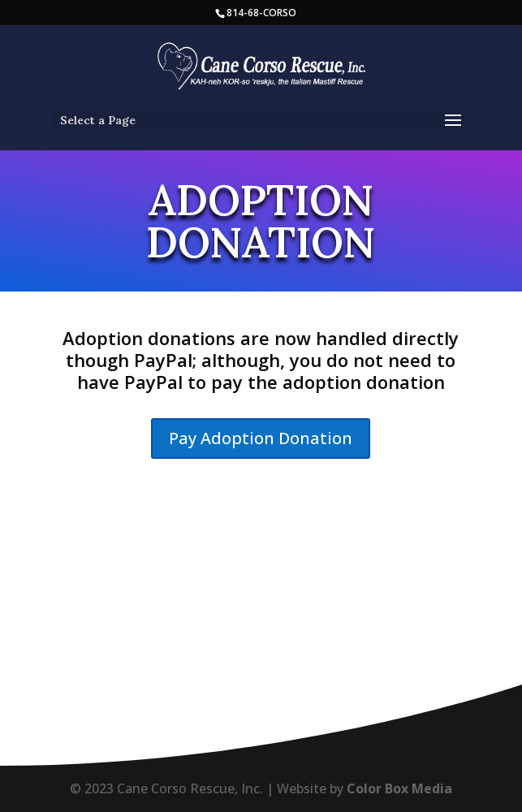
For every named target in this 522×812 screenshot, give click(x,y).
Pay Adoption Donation (261, 438)
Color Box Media (399, 788)
